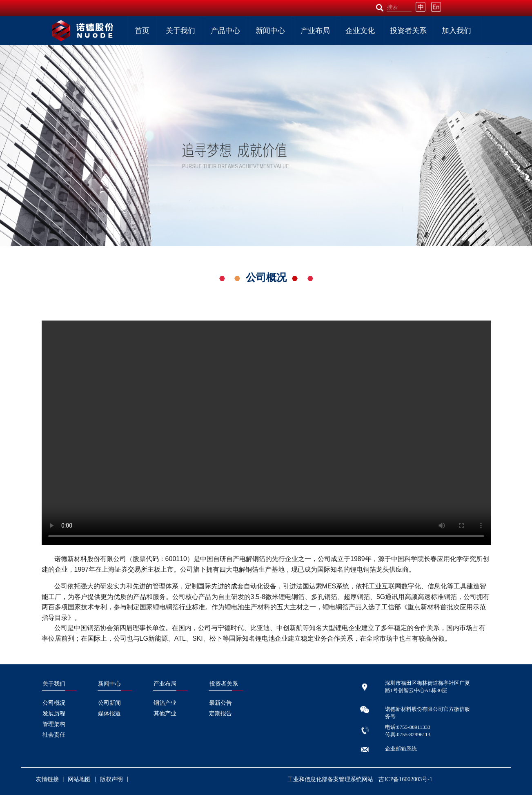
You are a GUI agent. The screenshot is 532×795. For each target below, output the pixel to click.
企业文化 (360, 31)
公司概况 (54, 703)
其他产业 (165, 714)
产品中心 (225, 31)
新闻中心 (270, 31)
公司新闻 (109, 703)
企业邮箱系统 (401, 749)
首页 (142, 31)
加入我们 (456, 31)
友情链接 (47, 779)
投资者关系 (408, 31)
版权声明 (111, 779)
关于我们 (180, 31)
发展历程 (54, 714)
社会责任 (54, 735)
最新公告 (220, 703)
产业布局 (315, 31)
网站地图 (79, 779)
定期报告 (220, 714)
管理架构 (54, 724)
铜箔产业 (165, 703)
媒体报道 (109, 714)
